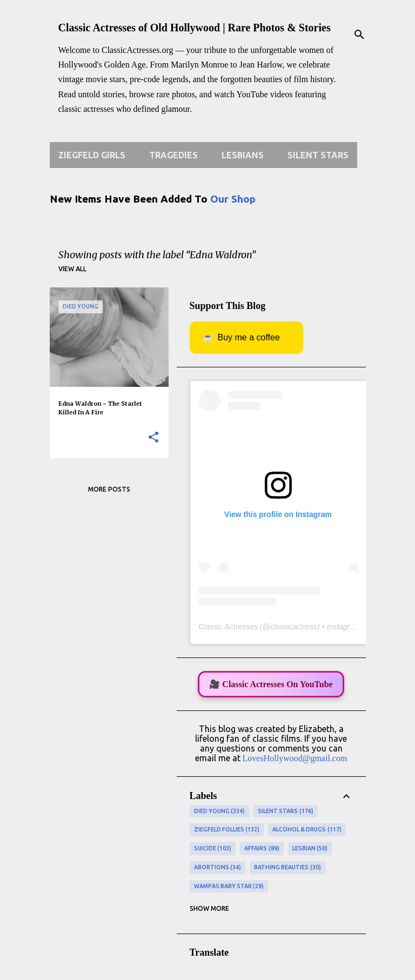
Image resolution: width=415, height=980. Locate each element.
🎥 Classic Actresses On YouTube (271, 684)
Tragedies (173, 155)
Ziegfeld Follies (227, 830)
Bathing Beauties (287, 868)
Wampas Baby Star (229, 887)
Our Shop (233, 199)
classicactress (294, 627)
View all (72, 269)
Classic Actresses (229, 627)
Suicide (213, 849)
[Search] (359, 35)
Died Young (220, 811)
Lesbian (310, 849)
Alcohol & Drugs (307, 830)
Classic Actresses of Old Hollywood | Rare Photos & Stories (195, 28)
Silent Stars (318, 155)
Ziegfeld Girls (92, 155)
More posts (109, 489)
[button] (153, 438)
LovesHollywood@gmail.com (295, 758)
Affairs (262, 849)
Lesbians (243, 155)
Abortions (218, 868)
